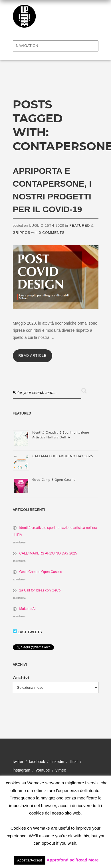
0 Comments (52, 233)
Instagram (22, 770)
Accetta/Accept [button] (30, 860)
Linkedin (57, 762)
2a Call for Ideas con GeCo (40, 590)
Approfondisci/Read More (73, 860)
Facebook (37, 762)
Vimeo (61, 770)
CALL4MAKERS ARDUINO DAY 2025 (63, 456)
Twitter (18, 762)
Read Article (33, 356)
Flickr (74, 762)
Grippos (22, 233)
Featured (80, 226)
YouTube (43, 770)
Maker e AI (28, 609)
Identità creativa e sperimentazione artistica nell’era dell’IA (61, 435)
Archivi (21, 677)
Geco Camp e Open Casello (54, 480)
